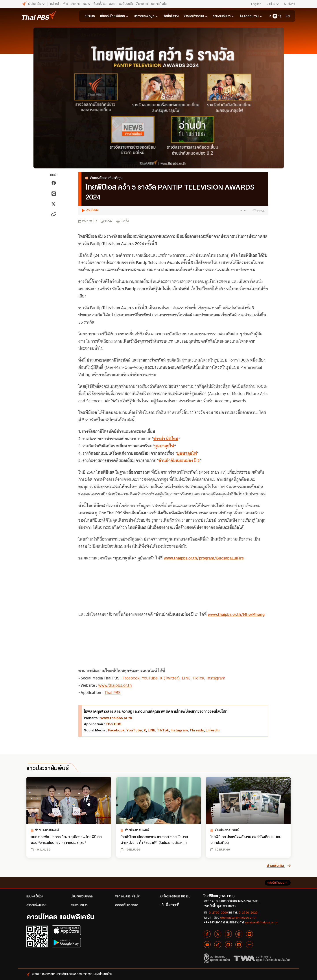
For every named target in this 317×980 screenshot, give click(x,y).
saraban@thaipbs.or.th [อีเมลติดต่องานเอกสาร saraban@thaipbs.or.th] (261, 922)
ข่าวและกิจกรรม (196, 16)
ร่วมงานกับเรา (224, 16)
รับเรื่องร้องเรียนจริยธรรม (175, 896)
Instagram (216, 678)
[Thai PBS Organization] (287, 16)
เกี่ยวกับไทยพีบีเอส (114, 16)
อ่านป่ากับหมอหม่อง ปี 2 (179, 460)
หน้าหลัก (55, 4)
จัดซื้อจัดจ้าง (171, 16)
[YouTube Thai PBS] (207, 945)
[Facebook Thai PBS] (207, 934)
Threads (197, 730)
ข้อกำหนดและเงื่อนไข (127, 896)
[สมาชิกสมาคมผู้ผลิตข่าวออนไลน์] (217, 958)
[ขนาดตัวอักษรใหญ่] (280, 16)
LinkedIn (213, 730)
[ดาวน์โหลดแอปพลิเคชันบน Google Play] (66, 943)
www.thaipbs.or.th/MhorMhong (236, 614)
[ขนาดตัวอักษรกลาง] (275, 16)
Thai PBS (112, 693)
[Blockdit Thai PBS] (228, 945)
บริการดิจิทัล (159, 4)
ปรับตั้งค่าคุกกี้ (169, 905)
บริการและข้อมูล (146, 16)
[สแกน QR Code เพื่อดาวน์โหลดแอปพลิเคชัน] (37, 936)
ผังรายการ (142, 4)
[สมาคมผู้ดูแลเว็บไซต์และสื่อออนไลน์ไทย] (262, 958)
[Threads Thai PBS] (239, 934)
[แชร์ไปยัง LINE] (54, 194)
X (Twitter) (170, 678)
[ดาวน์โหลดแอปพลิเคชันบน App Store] (66, 930)
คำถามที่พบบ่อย (36, 905)
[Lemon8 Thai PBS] (249, 945)
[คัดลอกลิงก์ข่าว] (54, 214)
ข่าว (66, 4)
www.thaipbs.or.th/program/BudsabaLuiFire (204, 558)
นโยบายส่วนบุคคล (82, 896)
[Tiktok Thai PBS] (218, 945)
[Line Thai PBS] (249, 934)
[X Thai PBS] (218, 934)
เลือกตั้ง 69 (100, 4)
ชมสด (113, 4)
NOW (87, 4)
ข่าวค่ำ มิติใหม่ (166, 439)
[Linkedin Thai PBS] (239, 945)
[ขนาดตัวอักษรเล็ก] (270, 16)
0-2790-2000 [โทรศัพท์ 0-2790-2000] (218, 913)
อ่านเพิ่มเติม (279, 866)
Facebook (131, 678)
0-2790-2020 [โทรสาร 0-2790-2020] (248, 913)
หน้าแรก (90, 16)
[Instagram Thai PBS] (228, 934)
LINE (186, 678)
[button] (173, 210)
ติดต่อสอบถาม (251, 16)
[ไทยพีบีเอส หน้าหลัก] (33, 4)
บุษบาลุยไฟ (164, 446)
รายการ (76, 4)
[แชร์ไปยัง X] (54, 204)
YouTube (150, 678)
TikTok (198, 678)
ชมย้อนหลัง (126, 4)
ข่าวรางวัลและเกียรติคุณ (104, 178)
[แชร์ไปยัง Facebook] (54, 183)
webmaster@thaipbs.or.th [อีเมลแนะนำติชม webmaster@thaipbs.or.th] (238, 918)
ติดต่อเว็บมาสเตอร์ (127, 905)
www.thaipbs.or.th (115, 685)
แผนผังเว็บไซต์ (35, 896)
